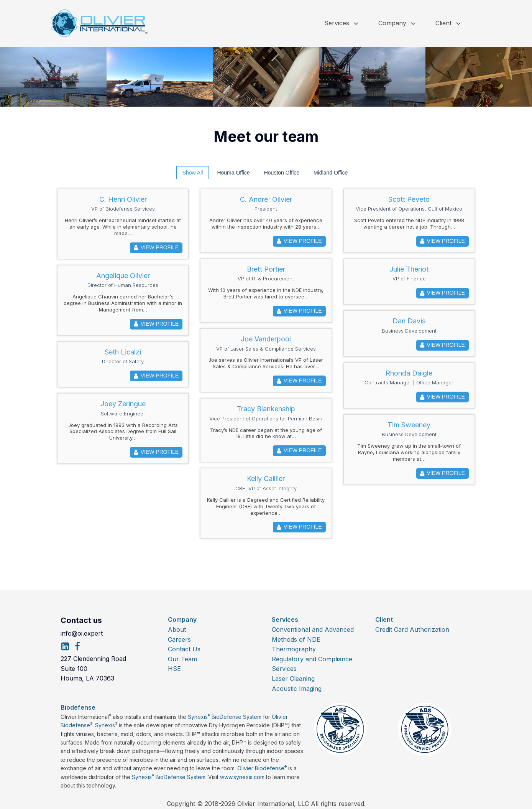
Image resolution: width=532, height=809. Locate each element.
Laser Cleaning (293, 679)
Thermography (294, 649)
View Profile (156, 248)
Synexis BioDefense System (225, 717)
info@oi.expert (82, 633)
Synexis (106, 725)
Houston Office (282, 173)
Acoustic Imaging (297, 689)
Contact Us (184, 649)
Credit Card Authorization (412, 629)
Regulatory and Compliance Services (312, 664)
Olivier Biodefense (262, 768)
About (177, 629)
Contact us (81, 620)
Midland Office (331, 173)
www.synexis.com (242, 777)
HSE (174, 669)
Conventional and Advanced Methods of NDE (313, 634)
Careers (179, 639)
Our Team (182, 659)
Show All (193, 173)
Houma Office (233, 173)
